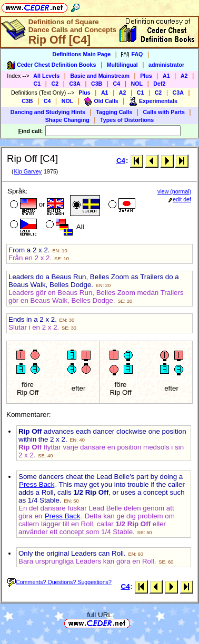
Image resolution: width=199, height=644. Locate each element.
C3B (97, 84)
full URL (99, 615)
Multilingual (122, 65)
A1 (166, 76)
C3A (74, 84)
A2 (184, 76)
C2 (55, 84)
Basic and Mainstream (100, 76)
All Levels (46, 76)
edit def (180, 199)
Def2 (159, 84)
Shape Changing (67, 120)
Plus (146, 76)
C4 (117, 84)
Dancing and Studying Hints (48, 112)
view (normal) (174, 191)
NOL (137, 84)
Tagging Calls (114, 112)
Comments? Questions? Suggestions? (59, 582)
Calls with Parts (164, 112)
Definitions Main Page (81, 54)
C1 (37, 84)
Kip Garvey (28, 171)
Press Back (37, 484)
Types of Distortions (127, 120)
